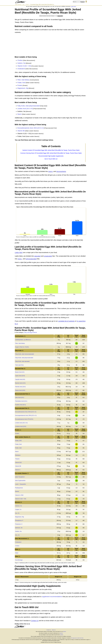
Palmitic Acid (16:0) (20, 387)
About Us (54, 630)
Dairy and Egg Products (30, 332)
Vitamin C (18, 470)
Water (17, 553)
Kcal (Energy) (19, 560)
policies (64, 632)
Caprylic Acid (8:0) (20, 379)
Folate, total (18, 448)
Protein (20, 85)
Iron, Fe (17, 513)
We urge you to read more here (77, 638)
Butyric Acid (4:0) (20, 372)
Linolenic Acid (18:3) (21, 426)
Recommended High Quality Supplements (51, 156)
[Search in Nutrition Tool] (48, 16)
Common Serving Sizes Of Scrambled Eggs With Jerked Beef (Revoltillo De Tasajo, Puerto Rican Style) (51, 153)
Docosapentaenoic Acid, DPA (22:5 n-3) (26, 415)
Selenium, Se (19, 528)
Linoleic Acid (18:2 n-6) (25, 109)
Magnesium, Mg (23, 88)
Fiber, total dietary (23, 80)
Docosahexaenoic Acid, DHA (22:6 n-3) (31, 128)
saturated (37, 256)
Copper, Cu (18, 509)
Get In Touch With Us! (51, 159)
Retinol (17, 491)
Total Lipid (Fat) (19, 365)
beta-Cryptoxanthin (20, 481)
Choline (20, 60)
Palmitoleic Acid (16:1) (21, 401)
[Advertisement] (51, 45)
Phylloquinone (19, 488)
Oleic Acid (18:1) (20, 397)
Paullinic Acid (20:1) (20, 405)
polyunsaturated (31, 259)
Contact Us (35, 621)
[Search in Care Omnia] (77, 2)
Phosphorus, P (19, 520)
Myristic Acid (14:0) (20, 383)
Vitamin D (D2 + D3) (24, 66)
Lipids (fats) (19, 252)
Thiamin (17, 459)
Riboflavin (18, 455)
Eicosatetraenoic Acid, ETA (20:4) (24, 419)
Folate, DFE (18, 441)
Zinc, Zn (17, 535)
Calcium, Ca (18, 506)
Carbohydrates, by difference (23, 340)
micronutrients (61, 171)
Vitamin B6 (21, 131)
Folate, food (21, 83)
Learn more (73, 6)
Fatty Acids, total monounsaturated (24, 354)
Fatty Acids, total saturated (22, 361)
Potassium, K (19, 524)
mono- (20, 259)
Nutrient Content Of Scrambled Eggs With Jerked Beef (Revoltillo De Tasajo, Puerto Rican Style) (51, 150)
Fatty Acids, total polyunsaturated (29, 106)
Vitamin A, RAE (19, 495)
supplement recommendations (52, 597)
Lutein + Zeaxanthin (21, 484)
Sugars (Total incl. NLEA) (22, 347)
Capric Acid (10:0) (20, 376)
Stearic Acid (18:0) (20, 390)
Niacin (19, 114)
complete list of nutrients (66, 321)
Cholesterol (21, 69)
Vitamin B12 (18, 463)
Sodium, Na (21, 63)
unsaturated (48, 256)
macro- (51, 171)
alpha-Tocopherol (20, 477)
